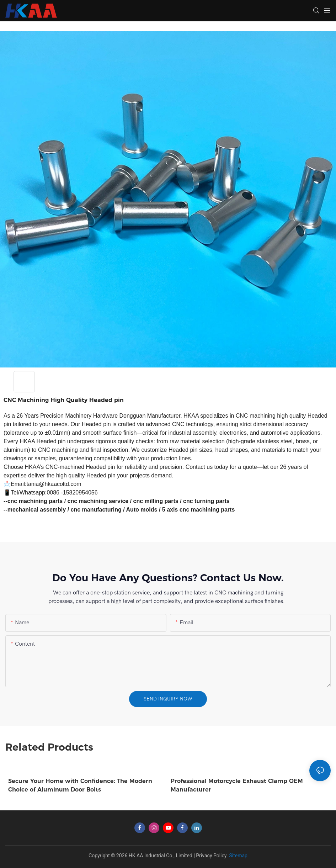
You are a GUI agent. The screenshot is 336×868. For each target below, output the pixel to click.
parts (228, 510)
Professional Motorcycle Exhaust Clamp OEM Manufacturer (237, 785)
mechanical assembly (37, 510)
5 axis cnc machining (191, 510)
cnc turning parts (206, 501)
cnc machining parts (35, 501)
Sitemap (238, 856)
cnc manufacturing (96, 510)
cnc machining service (98, 501)
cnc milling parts (156, 501)
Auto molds (142, 510)
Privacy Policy (211, 856)
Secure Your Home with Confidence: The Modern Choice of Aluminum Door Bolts (80, 785)
